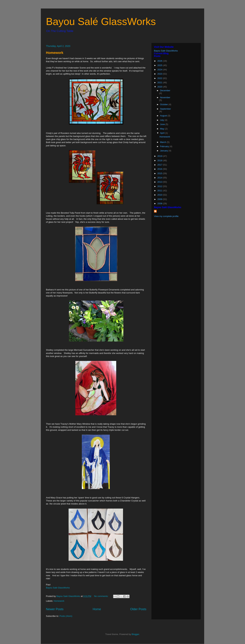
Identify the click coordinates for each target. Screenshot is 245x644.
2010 (160, 195)
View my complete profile (166, 216)
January (164, 151)
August (164, 116)
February (165, 146)
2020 (160, 87)
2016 (160, 169)
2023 (160, 74)
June (163, 124)
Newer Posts (55, 609)
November (165, 97)
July (162, 120)
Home (97, 609)
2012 (160, 186)
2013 (160, 182)
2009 (160, 199)
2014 (160, 178)
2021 (160, 82)
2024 (160, 70)
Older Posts (138, 609)
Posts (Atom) (66, 616)
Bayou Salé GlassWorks (101, 21)
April (163, 133)
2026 (160, 61)
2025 (160, 65)
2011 (160, 191)
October (164, 104)
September (166, 109)
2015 (160, 173)
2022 (160, 78)
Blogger (135, 634)
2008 (160, 203)
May (162, 129)
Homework (55, 53)
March (164, 142)
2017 (160, 165)
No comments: (101, 596)
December (165, 90)
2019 (160, 156)
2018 (160, 160)
